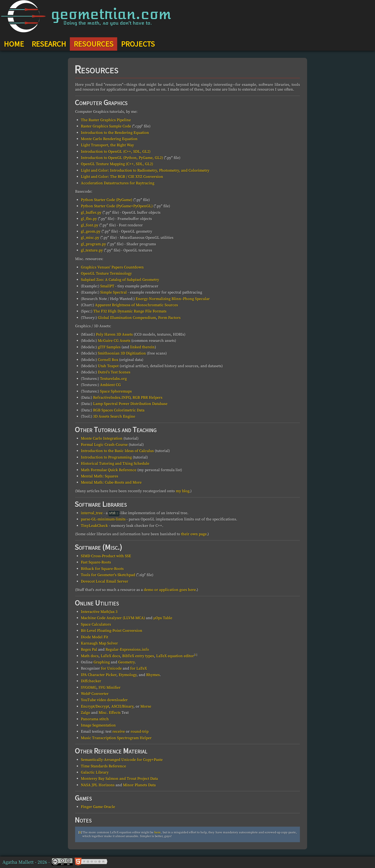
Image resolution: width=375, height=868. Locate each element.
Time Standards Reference (103, 766)
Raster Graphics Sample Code (106, 126)
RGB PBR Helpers (147, 398)
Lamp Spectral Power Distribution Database (130, 404)
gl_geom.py (91, 231)
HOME (14, 44)
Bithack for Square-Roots (102, 569)
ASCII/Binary (122, 706)
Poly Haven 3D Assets (114, 334)
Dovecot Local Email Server (105, 581)
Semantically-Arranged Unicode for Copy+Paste (122, 760)
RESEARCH (49, 44)
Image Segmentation (98, 725)
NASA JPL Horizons (98, 785)
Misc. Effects (110, 713)
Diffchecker (91, 681)
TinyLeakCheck (94, 526)
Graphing (102, 662)
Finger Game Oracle (98, 807)
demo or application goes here (170, 590)
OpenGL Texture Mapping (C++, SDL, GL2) (117, 164)
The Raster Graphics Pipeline (106, 120)
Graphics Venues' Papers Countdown (112, 267)
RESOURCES (94, 44)
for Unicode (111, 668)
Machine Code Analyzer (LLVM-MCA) (113, 618)
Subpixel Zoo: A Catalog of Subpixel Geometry (120, 280)
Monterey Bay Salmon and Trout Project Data (119, 779)
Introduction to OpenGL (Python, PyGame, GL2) (122, 158)
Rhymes (153, 675)
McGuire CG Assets (114, 341)
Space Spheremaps (116, 391)
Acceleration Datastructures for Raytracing (118, 183)
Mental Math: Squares (99, 476)
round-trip (140, 732)
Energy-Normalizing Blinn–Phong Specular (173, 299)
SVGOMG (89, 688)
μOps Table (163, 618)
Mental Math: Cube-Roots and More (111, 482)
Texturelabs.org (113, 379)
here (157, 832)
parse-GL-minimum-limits (103, 519)
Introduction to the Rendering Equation (115, 133)
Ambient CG (110, 385)
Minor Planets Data (139, 785)
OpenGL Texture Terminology (106, 273)
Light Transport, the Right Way (107, 145)
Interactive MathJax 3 (99, 612)
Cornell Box (108, 360)
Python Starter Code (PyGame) (107, 200)
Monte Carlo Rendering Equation (109, 139)
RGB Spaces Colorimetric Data (119, 410)
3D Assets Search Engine (114, 416)
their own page (194, 534)
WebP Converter (95, 694)
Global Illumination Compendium (127, 318)
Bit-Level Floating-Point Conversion (112, 631)
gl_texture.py (92, 250)
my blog (183, 491)
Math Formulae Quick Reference (109, 470)
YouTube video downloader (104, 700)
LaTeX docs (110, 656)
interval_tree (92, 513)
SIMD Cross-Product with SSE (106, 556)
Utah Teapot (108, 366)
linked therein (142, 347)
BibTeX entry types (138, 656)
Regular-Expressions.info (127, 650)
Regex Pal (89, 650)
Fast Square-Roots (96, 562)
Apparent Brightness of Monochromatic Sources (136, 305)
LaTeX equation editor (175, 656)
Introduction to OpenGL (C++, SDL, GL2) (116, 152)
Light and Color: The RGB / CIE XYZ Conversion (122, 177)
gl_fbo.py (89, 219)
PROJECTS (138, 44)
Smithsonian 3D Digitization (122, 353)
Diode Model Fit (94, 637)
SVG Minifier (110, 688)
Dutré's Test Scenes (114, 372)
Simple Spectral (113, 292)
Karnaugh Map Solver (99, 643)
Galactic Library (95, 772)
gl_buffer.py (91, 213)
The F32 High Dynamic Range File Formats (130, 311)
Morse (146, 706)
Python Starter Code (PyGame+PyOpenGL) (117, 206)
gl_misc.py (90, 238)
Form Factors (169, 318)
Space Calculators (96, 624)
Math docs (90, 656)
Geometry (126, 662)
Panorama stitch (95, 719)
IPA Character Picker (99, 675)
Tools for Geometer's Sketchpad (108, 575)
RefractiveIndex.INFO (112, 398)
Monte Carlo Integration (102, 438)
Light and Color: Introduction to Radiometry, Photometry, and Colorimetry (145, 170)
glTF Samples (109, 347)
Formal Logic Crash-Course (104, 445)
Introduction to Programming (106, 457)
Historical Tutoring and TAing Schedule (115, 464)
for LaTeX (138, 668)
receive (119, 732)
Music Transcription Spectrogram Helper (116, 738)
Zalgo (85, 713)
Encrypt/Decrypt (95, 706)
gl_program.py (93, 244)
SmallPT (107, 286)
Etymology (128, 675)
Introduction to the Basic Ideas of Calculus (117, 451)
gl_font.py (90, 225)
